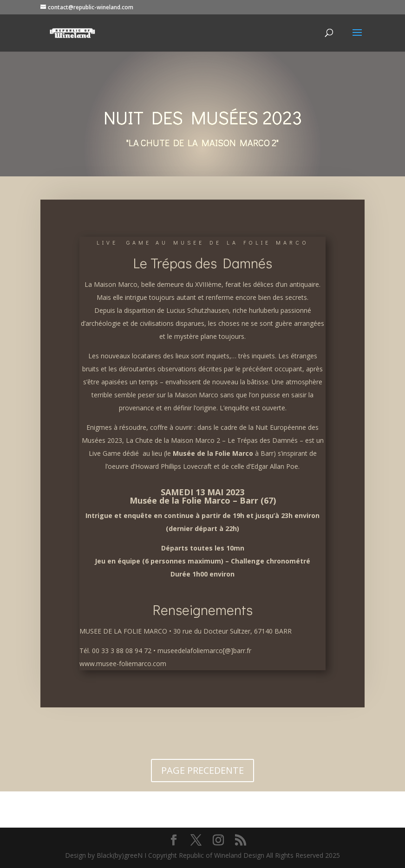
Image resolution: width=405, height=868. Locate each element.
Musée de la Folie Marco (213, 453)
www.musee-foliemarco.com (123, 664)
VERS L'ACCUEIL (202, 807)
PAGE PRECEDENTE (202, 770)
